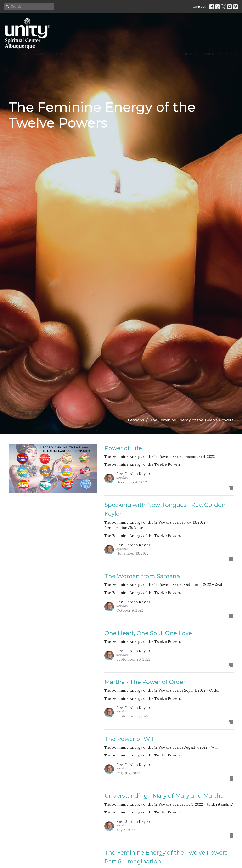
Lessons (154, 54)
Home (24, 54)
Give (172, 54)
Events (61, 54)
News (79, 54)
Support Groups (201, 54)
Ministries (129, 54)
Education (102, 54)
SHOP (232, 54)
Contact (199, 6)
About (42, 54)
